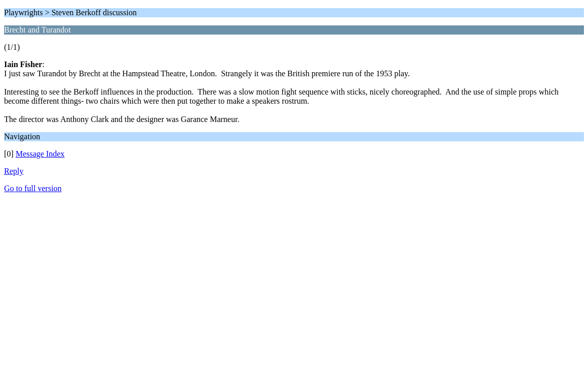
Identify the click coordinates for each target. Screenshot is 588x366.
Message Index (40, 154)
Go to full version (33, 188)
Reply (14, 171)
